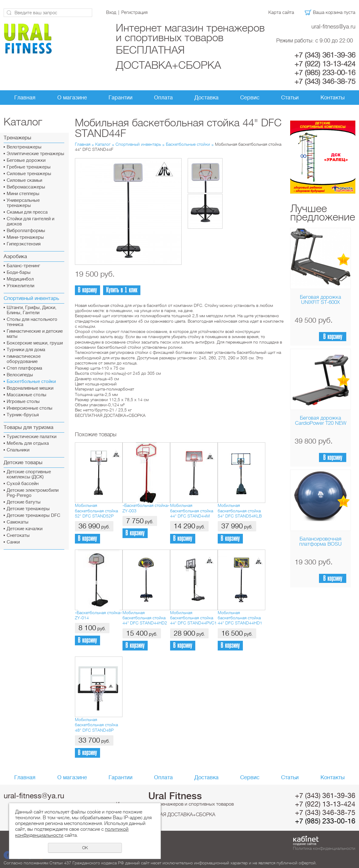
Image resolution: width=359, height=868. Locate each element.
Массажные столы (27, 395)
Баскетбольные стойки (31, 382)
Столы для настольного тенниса (32, 322)
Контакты (333, 98)
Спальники (18, 450)
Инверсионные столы (30, 408)
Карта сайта (281, 12)
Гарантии (121, 98)
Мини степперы (23, 194)
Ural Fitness (175, 796)
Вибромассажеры (26, 187)
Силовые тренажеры (29, 174)
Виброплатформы (26, 231)
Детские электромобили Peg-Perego (33, 493)
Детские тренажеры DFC (34, 515)
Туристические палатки (32, 437)
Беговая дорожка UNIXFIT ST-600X (320, 300)
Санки (13, 542)
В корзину (333, 337)
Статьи (290, 98)
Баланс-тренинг (23, 266)
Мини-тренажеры (25, 237)
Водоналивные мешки (30, 388)
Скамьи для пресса (27, 212)
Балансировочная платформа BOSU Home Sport (320, 544)
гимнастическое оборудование (24, 359)
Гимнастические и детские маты (35, 334)
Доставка (206, 98)
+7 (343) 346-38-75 (325, 81)
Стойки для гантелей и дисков (30, 221)
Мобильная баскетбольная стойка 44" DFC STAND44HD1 (240, 618)
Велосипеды (20, 375)
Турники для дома (26, 350)
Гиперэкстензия (24, 244)
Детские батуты (24, 502)
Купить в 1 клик (122, 290)
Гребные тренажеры (29, 167)
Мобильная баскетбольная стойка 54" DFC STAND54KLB (240, 511)
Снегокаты (18, 535)
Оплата (163, 98)
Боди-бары (19, 273)
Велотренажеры (24, 147)
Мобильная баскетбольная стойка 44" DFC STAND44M (192, 511)
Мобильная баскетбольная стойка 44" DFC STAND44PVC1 (193, 618)
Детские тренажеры (28, 509)
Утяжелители (20, 286)
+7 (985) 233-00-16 (325, 73)
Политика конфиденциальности (324, 848)
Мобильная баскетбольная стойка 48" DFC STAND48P (96, 725)
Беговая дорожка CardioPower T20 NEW (321, 421)
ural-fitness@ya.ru (333, 27)
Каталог (103, 144)
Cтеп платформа (24, 368)
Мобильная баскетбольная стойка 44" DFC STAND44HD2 (145, 618)
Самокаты (18, 522)
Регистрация (134, 12)
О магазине (72, 98)
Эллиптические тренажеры (35, 154)
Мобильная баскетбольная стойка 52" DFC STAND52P (96, 511)
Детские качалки (25, 529)
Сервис (250, 98)
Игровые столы (23, 402)
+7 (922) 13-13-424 (325, 64)
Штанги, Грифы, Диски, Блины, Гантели (32, 310)
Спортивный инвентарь (138, 144)
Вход (111, 12)
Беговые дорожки (26, 160)
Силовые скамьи (24, 180)
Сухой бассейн (23, 484)
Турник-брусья (23, 415)
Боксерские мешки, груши (35, 343)
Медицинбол (20, 279)
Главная (25, 98)
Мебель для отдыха (28, 443)
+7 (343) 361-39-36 (325, 55)
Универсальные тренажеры (23, 203)
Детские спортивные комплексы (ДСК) (29, 474)
